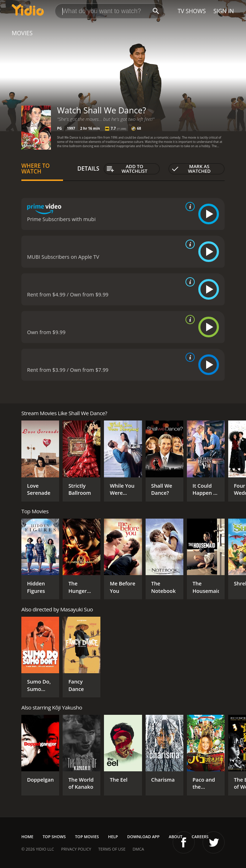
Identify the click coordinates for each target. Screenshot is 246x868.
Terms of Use (112, 849)
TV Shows (192, 11)
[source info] (189, 207)
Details (88, 168)
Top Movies (87, 837)
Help (113, 837)
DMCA (138, 849)
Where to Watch (36, 168)
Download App (143, 837)
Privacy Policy (76, 849)
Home (27, 837)
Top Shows (54, 837)
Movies (22, 33)
